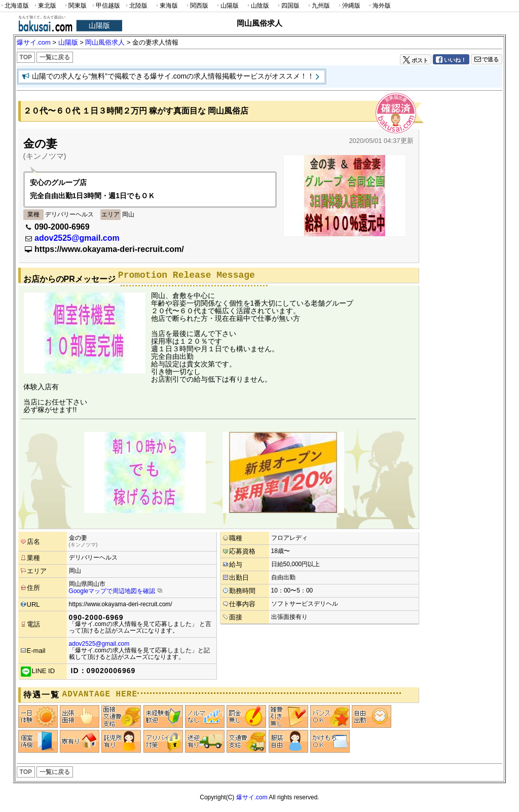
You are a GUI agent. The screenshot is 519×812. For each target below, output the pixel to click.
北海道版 (14, 6)
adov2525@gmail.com (77, 238)
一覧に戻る (55, 57)
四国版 (288, 6)
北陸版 (136, 6)
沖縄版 (349, 6)
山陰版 (257, 6)
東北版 (45, 6)
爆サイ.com (252, 797)
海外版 (379, 6)
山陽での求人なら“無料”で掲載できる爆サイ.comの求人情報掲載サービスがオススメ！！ (173, 76)
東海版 (166, 6)
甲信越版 (106, 6)
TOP (26, 57)
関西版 (197, 6)
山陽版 (227, 6)
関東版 (75, 6)
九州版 (318, 6)
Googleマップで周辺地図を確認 (112, 591)
